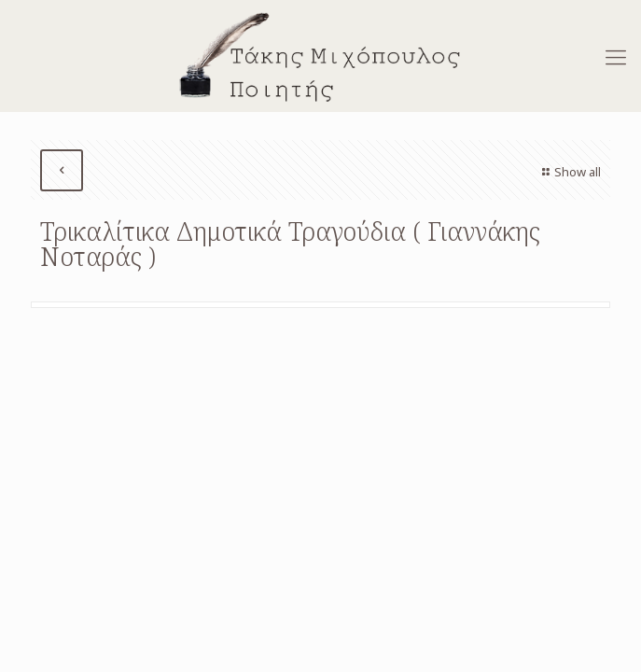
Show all (569, 172)
